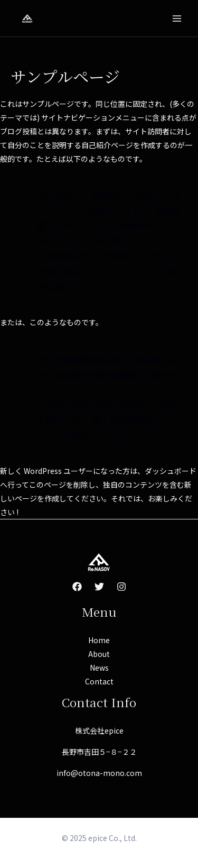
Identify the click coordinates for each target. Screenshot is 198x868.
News (99, 668)
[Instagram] (121, 587)
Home (99, 640)
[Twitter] (99, 587)
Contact (99, 681)
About (99, 654)
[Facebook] (77, 587)
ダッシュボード (171, 471)
